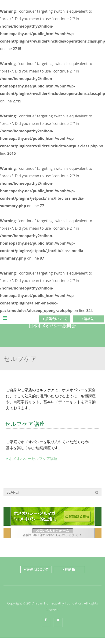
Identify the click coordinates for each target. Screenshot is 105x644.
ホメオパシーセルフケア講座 (33, 459)
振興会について (55, 319)
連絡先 (88, 319)
